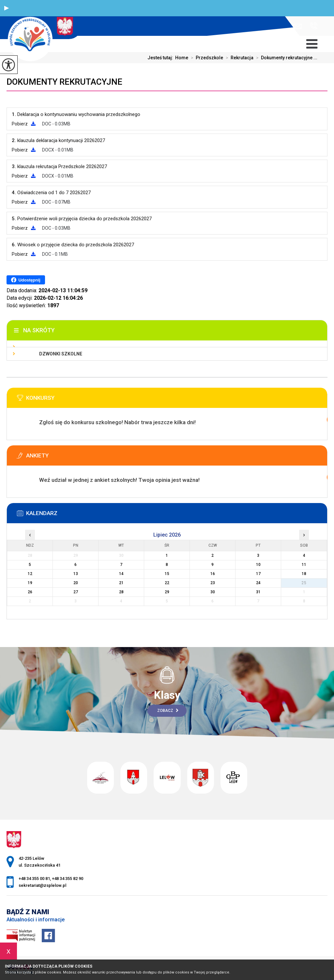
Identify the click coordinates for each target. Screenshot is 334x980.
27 (76, 592)
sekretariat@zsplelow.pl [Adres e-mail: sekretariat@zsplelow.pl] (42, 885)
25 (304, 583)
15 (167, 574)
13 (76, 574)
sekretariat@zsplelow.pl (298, 26)
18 (304, 574)
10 (258, 565)
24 (258, 583)
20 (76, 583)
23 (213, 583)
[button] (7, 8)
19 (30, 583)
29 (167, 592)
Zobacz (168, 711)
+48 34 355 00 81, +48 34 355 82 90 (314, 26)
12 (30, 574)
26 (30, 592)
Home (182, 58)
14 (121, 574)
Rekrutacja (238, 58)
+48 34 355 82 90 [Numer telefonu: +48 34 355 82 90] (68, 879)
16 (213, 574)
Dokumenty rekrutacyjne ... (285, 58)
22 (167, 583)
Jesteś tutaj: (161, 58)
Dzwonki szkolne (61, 354)
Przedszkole (206, 58)
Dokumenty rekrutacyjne (64, 82)
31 (258, 592)
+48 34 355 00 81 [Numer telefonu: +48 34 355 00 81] (34, 879)
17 (258, 574)
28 (121, 592)
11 (304, 565)
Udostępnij (26, 280)
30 (213, 592)
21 (121, 583)
